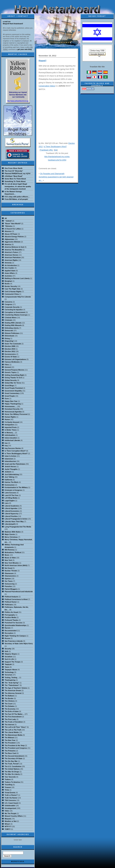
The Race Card (10, 753)
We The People (10, 813)
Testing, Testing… (12, 677)
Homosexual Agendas (13, 412)
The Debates (10, 706)
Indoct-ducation (11, 438)
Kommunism (10, 485)
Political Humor (11, 602)
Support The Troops (13, 662)
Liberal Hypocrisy (12, 514)
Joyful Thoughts (11, 469)
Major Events (10, 534)
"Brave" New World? (13, 224)
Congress (8, 304)
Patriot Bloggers (11, 589)
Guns (7, 399)
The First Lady (10, 719)
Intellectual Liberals (12, 440)
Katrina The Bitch (11, 482)
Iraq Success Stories (13, 448)
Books (7, 284)
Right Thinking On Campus (15, 636)
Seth (6, 651)
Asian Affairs (10, 273)
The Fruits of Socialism (14, 722)
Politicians (9, 605)
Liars (7, 503)
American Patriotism (13, 257)
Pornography (10, 615)
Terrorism (8, 675)
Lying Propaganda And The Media (18, 527)
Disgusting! (9, 341)
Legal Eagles (10, 501)
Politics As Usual (11, 612)
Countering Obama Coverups (16, 315)
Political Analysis (11, 597)
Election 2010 (10, 349)
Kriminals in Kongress (13, 490)
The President (10, 743)
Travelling (8, 785)
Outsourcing (10, 584)
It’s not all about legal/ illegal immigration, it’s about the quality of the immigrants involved (18, 186)
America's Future (11, 252)
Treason (8, 787)
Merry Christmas (11, 537)
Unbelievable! (10, 806)
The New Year (10, 740)
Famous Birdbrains (12, 362)
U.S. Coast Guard (11, 803)
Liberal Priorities (11, 516)
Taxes (7, 667)
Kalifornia (8, 480)
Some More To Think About (15, 179)
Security (8, 649)
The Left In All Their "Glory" (15, 727)
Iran (6, 443)
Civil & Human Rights (13, 292)
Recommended (11, 631)
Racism (8, 628)
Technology (9, 672)
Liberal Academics (12, 506)
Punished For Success (13, 623)
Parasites (8, 586)
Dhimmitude (9, 336)
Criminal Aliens (11, 318)
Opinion (8, 579)
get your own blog (25, 49)
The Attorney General (13, 693)
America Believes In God (14, 247)
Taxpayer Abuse (11, 670)
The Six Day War (11, 761)
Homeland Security (12, 409)
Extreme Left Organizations (15, 359)
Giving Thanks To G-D (13, 378)
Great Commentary (12, 393)
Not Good (8, 568)
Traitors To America (12, 782)
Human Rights (10, 417)
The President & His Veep (15, 745)
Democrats (9, 331)
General (8, 367)
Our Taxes (9, 581)
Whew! (7, 824)
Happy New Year (11, 401)
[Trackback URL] (46, 150)
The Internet (9, 725)
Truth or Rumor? (11, 795)
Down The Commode (13, 344)
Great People (10, 396)
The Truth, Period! (12, 764)
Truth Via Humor (11, 798)
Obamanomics (10, 576)
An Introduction (11, 265)
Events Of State (11, 357)
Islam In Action (10, 456)
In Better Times (11, 430)
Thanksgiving (10, 680)
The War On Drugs (12, 772)
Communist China (12, 294)
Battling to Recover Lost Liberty (17, 278)
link (56, 150)
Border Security (11, 286)
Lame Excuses (10, 493)
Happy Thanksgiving (13, 404)
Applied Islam (10, 271)
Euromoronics (10, 354)
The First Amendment (13, 717)
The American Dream (13, 690)
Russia (7, 638)
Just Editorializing (12, 474)
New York (8, 560)
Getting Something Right (14, 375)
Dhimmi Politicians (12, 333)
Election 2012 (10, 351)
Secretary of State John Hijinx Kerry (19, 644)
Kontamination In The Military (16, 487)
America (8, 244)
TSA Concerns (10, 800)
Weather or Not (11, 821)
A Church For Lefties (13, 229)
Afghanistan (9, 239)
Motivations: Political (13, 552)
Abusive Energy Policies (14, 237)
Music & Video (10, 558)
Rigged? (43, 61)
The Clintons (10, 701)
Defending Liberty (12, 328)
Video (7, 811)
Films (7, 365)
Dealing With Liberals (13, 323)
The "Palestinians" (12, 685)
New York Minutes (12, 563)
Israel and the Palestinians (15, 464)
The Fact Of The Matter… (14, 714)
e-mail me (7, 22)
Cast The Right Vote (12, 289)
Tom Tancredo (10, 777)
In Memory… (10, 433)
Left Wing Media (11, 498)
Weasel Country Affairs (14, 816)
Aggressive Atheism (13, 242)
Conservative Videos (47, 86)
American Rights (11, 260)
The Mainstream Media (13, 735)
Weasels (8, 819)
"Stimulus (9, 226)
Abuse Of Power (11, 234)
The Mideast (9, 738)
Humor (7, 419)
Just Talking (9, 477)
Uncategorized (10, 808)
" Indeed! (8, 221)
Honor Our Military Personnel (16, 414)
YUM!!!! (8, 829)
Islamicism (9, 459)
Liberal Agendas (11, 508)
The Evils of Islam (12, 711)
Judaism (8, 472)
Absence (8, 231)
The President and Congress (16, 748)
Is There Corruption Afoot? (15, 451)
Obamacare (9, 573)
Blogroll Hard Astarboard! (13, 24)
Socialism (8, 657)
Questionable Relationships (15, 625)
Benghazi (8, 281)
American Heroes (11, 255)
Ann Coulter (9, 268)
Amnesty (8, 263)
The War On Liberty (12, 774)
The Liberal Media (12, 732)
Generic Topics (11, 372)
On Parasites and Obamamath (52, 174)
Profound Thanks (11, 620)
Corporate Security (12, 307)
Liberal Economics (12, 511)
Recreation (9, 633)
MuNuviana (18, 862)
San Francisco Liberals (14, 641)
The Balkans (10, 696)
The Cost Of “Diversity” (14, 171)
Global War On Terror (13, 383)
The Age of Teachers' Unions (16, 688)
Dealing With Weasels (13, 325)
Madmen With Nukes (13, 532)
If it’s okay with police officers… (17, 197)
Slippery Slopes (11, 654)
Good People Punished (14, 388)
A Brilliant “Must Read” (14, 176)
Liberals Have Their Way (14, 521)
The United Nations (12, 769)
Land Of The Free (11, 495)
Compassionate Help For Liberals (18, 297)
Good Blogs (9, 386)
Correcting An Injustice (14, 310)
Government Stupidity (13, 391)
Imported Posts (11, 427)
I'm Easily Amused (12, 422)
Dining (7, 338)
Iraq (6, 446)
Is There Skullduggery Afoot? (55, 147)
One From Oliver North (14, 168)
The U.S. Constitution (13, 766)
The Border (9, 698)
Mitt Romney (10, 550)
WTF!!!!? (8, 826)
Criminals (8, 320)
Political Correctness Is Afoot (16, 599)
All (6, 218)
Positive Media (10, 617)
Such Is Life (9, 659)
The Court (9, 704)
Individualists (10, 435)
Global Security (11, 380)
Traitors (8, 779)
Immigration (9, 425)
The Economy (10, 709)
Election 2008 (10, 346)
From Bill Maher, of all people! (16, 199)
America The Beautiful (13, 250)
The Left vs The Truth (13, 730)
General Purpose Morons (14, 370)
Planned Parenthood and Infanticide (19, 592)
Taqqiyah (8, 664)
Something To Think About (15, 181)
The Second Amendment (14, 756)
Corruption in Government (15, 312)
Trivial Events (10, 793)
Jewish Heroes (10, 466)
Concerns (8, 302)
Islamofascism (10, 461)
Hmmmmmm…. (11, 406)
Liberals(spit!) (10, 524)
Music (7, 555)
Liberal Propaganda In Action (16, 519)
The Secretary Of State (13, 758)
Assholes (8, 276)
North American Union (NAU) (16, 565)
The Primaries (10, 751)
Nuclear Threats (11, 571)
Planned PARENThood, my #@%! (18, 173)
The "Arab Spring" (12, 683)
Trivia (7, 790)
